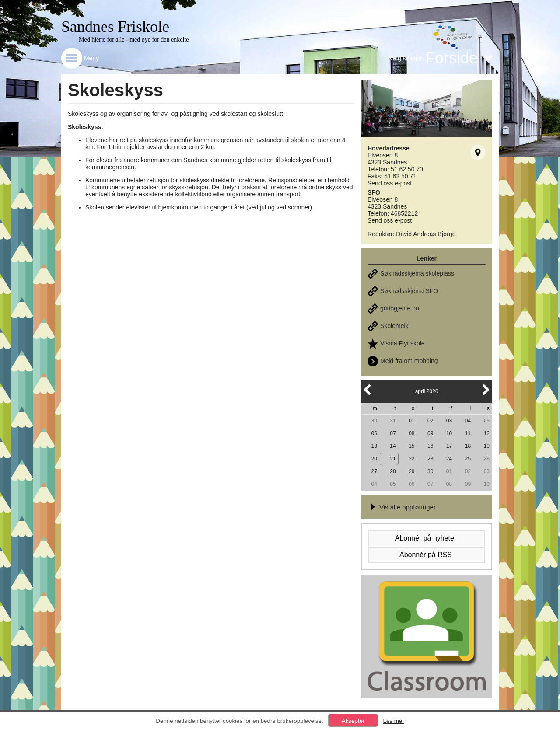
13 (374, 446)
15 (411, 446)
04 (468, 421)
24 (449, 459)
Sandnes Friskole (115, 27)
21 (393, 459)
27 (374, 471)
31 (393, 421)
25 (468, 459)
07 (393, 433)
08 (411, 433)
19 (487, 446)
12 (487, 433)
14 (393, 446)
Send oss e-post (390, 183)
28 (393, 471)
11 (468, 433)
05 (487, 421)
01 (411, 421)
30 (374, 421)
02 (430, 421)
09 (430, 433)
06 (374, 433)
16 (430, 446)
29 (411, 471)
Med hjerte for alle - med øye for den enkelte (134, 40)
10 (449, 433)
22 (411, 459)
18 (468, 446)
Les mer (393, 721)
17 (449, 446)
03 (449, 421)
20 (374, 459)
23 (430, 459)
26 (487, 459)
